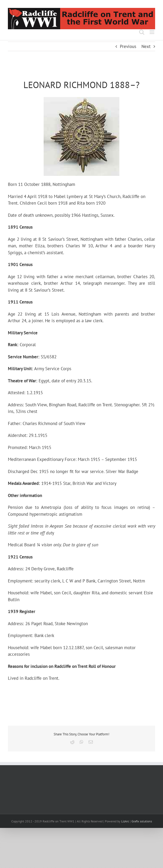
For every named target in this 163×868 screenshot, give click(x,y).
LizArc (125, 821)
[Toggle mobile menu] (152, 32)
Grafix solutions (142, 821)
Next (146, 46)
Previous (128, 46)
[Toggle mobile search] (142, 32)
